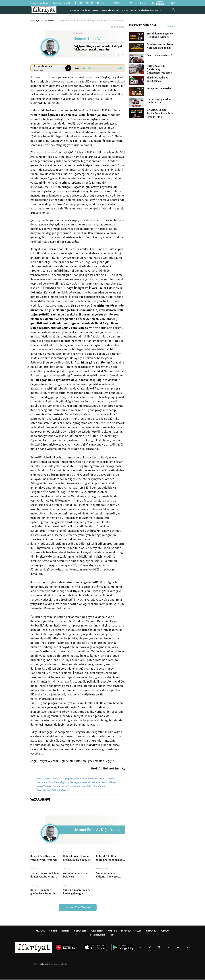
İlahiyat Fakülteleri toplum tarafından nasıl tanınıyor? (110, 858)
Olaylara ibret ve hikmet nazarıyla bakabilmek (160, 47)
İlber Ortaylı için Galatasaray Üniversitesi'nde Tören (159, 70)
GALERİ (115, 11)
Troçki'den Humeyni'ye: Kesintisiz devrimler (160, 36)
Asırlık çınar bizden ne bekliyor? (76, 875)
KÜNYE (113, 935)
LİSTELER (124, 11)
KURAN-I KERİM (97, 931)
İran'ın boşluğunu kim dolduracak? (159, 101)
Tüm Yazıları (118, 27)
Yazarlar (50, 21)
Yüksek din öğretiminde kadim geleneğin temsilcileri (77, 892)
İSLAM (88, 11)
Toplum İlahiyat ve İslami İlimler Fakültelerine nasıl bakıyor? (45, 875)
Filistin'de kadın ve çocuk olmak (157, 80)
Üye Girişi (57, 3)
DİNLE (158, 11)
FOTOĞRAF (126, 931)
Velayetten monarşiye (159, 89)
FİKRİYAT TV (135, 11)
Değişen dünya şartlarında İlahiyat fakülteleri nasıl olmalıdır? (92, 21)
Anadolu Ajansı (47, 153)
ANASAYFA (40, 931)
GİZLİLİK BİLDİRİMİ (97, 935)
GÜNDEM (53, 931)
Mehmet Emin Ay (87, 39)
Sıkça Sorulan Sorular (40, 3)
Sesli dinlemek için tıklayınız (43, 69)
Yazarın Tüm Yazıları (78, 908)
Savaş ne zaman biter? (159, 56)
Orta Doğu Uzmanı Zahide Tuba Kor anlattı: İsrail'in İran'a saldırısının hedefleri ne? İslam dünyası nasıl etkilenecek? (161, 114)
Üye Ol (67, 3)
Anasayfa (35, 21)
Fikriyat (45, 965)
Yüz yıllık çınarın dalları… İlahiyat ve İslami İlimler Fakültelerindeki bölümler (108, 875)
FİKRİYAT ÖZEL (148, 11)
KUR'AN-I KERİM (77, 11)
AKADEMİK (107, 11)
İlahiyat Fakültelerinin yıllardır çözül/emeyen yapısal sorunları (44, 858)
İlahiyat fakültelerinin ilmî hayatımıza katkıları (77, 858)
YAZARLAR (96, 11)
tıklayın (63, 790)
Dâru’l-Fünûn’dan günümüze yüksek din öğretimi (43, 892)
